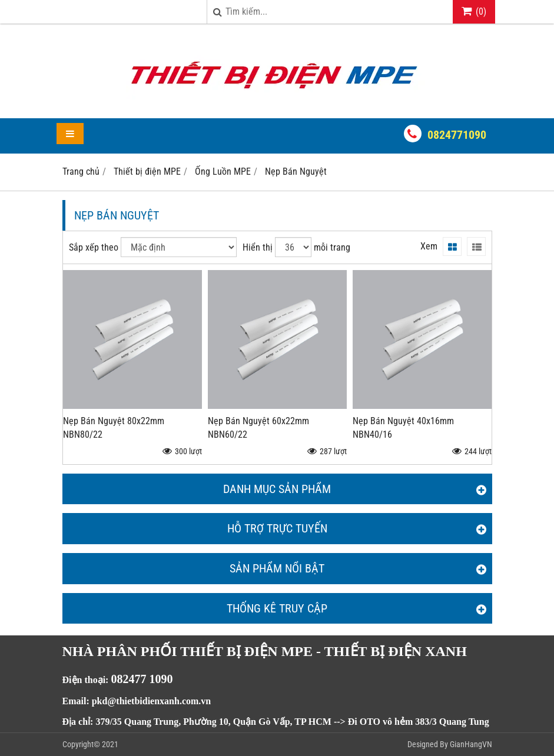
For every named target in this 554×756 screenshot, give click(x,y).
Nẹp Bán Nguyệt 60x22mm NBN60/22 (258, 428)
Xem (429, 246)
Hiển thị (258, 247)
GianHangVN (471, 744)
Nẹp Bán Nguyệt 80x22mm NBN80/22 (114, 428)
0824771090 (457, 135)
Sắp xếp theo (94, 247)
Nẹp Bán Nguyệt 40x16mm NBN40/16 (403, 428)
